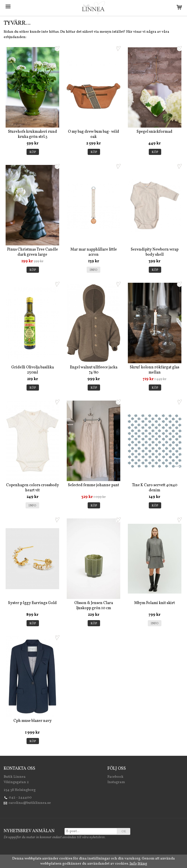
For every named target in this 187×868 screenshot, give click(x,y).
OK (124, 832)
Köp (33, 152)
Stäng (142, 864)
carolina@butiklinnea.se (30, 803)
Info (93, 270)
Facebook (115, 777)
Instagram (116, 782)
